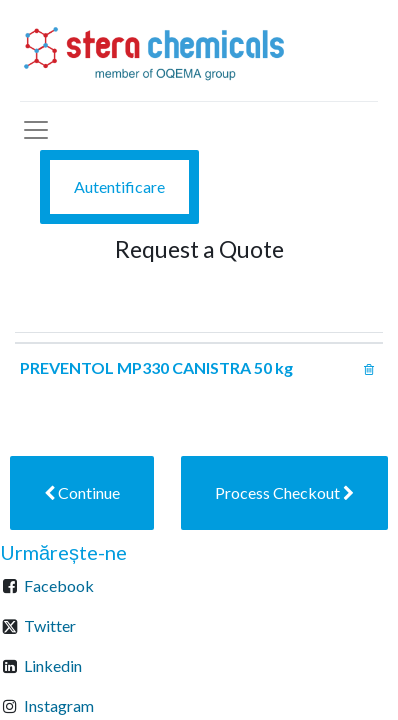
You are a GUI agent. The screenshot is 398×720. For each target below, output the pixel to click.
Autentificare (119, 186)
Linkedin (53, 665)
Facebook (59, 585)
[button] (82, 493)
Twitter (50, 625)
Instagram (59, 705)
